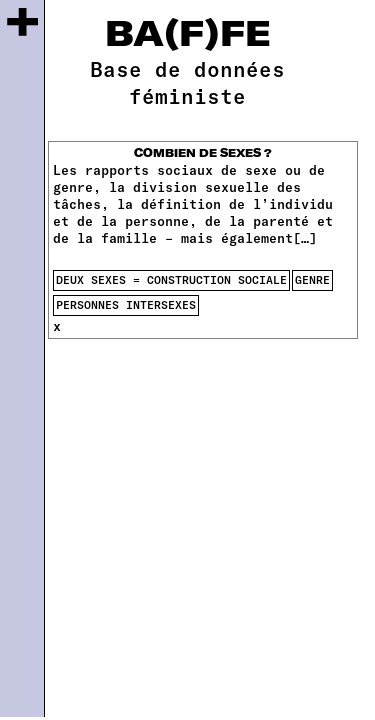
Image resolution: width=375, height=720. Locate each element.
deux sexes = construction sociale (171, 279)
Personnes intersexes (126, 304)
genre (312, 279)
